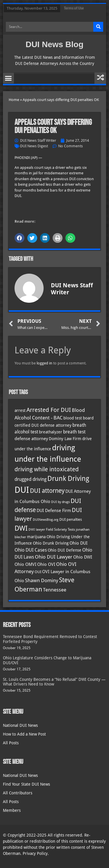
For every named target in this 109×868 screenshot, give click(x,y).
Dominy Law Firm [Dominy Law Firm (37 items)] (65, 439)
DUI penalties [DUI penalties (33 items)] (71, 519)
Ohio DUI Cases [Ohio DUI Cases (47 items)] (31, 550)
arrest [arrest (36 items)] (20, 410)
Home (14, 100)
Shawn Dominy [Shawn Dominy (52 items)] (42, 581)
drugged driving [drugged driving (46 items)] (31, 479)
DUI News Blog (54, 44)
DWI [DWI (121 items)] (21, 528)
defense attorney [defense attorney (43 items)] (31, 439)
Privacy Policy (35, 853)
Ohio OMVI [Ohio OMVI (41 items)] (25, 564)
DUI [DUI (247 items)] (22, 490)
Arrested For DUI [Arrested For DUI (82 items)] (49, 410)
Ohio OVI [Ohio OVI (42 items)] (46, 564)
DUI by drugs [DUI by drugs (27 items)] (60, 502)
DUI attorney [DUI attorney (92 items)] (47, 491)
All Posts (11, 743)
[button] (8, 78)
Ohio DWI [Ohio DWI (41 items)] (83, 557)
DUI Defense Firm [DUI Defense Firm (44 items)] (54, 511)
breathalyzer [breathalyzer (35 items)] (51, 432)
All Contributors (18, 793)
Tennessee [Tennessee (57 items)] (55, 590)
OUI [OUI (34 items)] (38, 572)
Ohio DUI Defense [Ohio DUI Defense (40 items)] (65, 550)
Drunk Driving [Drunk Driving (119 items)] (68, 479)
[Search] (98, 27)
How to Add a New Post (24, 734)
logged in (44, 363)
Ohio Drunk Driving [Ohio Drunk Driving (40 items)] (51, 543)
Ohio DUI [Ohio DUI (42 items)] (78, 543)
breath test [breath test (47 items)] (74, 432)
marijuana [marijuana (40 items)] (36, 537)
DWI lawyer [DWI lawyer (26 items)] (37, 530)
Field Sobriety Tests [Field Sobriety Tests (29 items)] (60, 529)
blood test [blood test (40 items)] (73, 418)
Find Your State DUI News (26, 784)
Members (12, 810)
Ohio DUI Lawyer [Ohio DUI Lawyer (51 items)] (54, 557)
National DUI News (20, 725)
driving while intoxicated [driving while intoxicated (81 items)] (47, 469)
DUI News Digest (34, 146)
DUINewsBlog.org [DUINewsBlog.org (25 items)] (46, 520)
